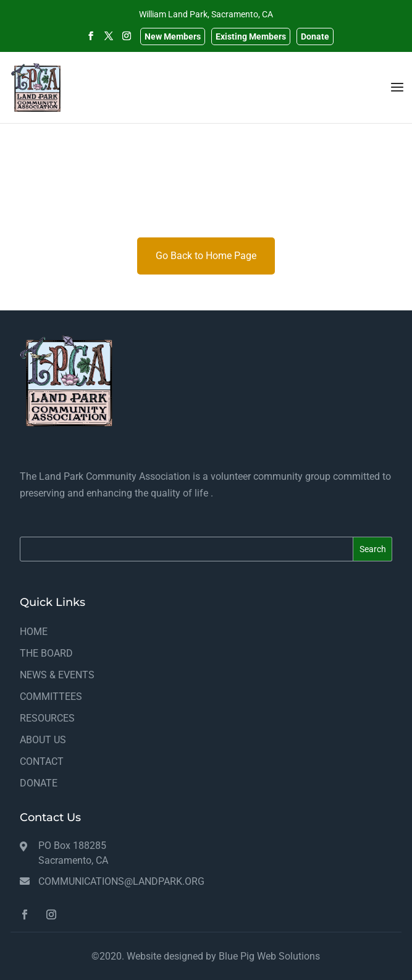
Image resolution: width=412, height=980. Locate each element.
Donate (315, 36)
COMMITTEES (51, 697)
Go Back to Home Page (206, 256)
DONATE (39, 783)
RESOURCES (47, 718)
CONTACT (42, 761)
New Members (173, 36)
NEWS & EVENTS (57, 675)
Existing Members (251, 36)
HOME (34, 632)
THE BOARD (46, 653)
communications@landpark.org (121, 881)
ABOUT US (43, 740)
